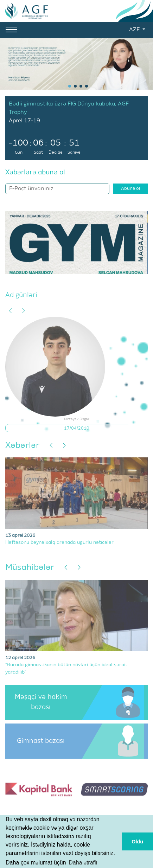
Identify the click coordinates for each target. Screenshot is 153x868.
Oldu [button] (137, 842)
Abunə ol (130, 189)
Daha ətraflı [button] (83, 863)
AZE (135, 30)
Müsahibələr (30, 567)
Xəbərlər (22, 445)
